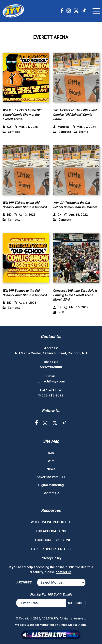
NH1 (59, 312)
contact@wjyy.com (51, 381)
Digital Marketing (51, 485)
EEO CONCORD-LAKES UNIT (51, 540)
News (51, 469)
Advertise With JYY (51, 477)
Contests (11, 132)
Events (81, 132)
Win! (51, 461)
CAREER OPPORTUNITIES (51, 549)
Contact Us (51, 493)
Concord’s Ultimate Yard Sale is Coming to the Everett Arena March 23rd (75, 295)
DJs (51, 453)
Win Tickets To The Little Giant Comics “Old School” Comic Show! (75, 115)
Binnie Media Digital (73, 625)
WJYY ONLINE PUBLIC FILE (51, 522)
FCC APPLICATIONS (51, 531)
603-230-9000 (51, 367)
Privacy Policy (51, 558)
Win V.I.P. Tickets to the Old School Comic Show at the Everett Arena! (22, 115)
